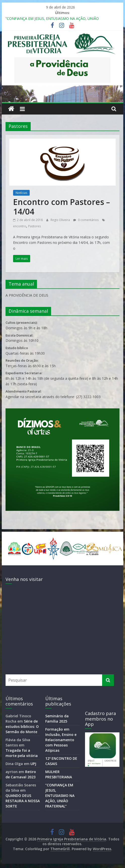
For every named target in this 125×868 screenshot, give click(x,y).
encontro (20, 226)
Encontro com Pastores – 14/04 (61, 207)
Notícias (21, 193)
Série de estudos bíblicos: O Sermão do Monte (22, 726)
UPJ (33, 764)
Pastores (34, 226)
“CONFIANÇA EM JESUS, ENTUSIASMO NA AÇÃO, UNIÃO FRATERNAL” (60, 796)
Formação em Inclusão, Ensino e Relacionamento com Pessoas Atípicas (61, 740)
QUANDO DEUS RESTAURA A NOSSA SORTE (23, 801)
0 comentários (86, 220)
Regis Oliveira (61, 220)
